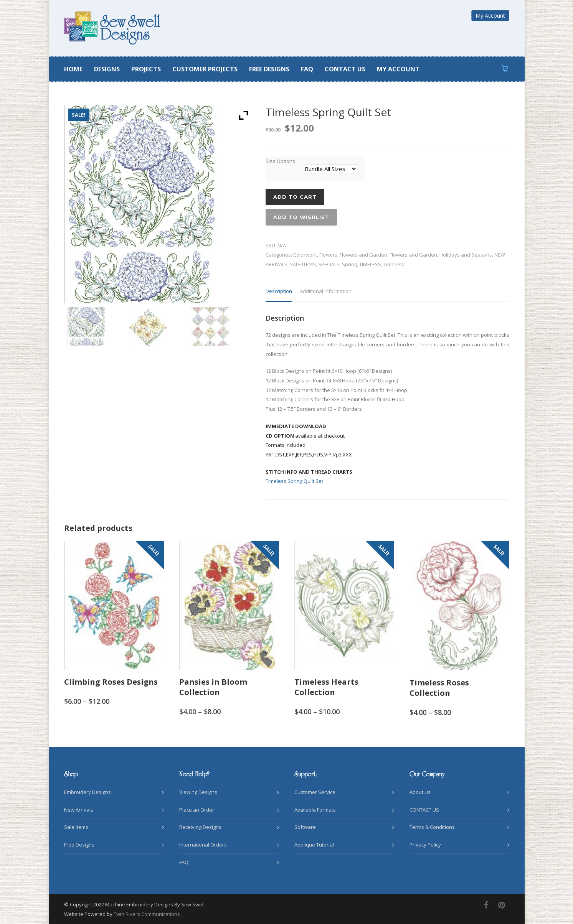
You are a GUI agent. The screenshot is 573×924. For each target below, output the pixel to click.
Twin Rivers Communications (147, 914)
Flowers (328, 255)
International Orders (203, 845)
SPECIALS (329, 264)
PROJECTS (146, 69)
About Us (420, 792)
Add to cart (295, 197)
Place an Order (197, 810)
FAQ (307, 69)
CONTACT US (345, 69)
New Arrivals (79, 810)
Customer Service (315, 792)
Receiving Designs (200, 827)
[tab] (279, 292)
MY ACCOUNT (398, 69)
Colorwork (305, 255)
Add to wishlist (301, 217)
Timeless (394, 264)
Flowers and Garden (363, 255)
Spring (349, 264)
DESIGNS (107, 69)
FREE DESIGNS (269, 69)
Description (279, 291)
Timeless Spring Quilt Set (294, 481)
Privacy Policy (425, 845)
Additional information (326, 291)
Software (305, 827)
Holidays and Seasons (466, 255)
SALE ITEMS (303, 264)
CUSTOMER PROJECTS (205, 69)
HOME (73, 69)
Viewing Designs (198, 792)
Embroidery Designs (88, 792)
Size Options (280, 161)
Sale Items (76, 827)
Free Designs (79, 845)
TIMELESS (370, 264)
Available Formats (315, 810)
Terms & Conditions (432, 827)
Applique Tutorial (314, 845)
